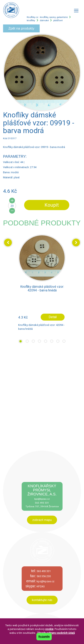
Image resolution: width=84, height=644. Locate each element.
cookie (49, 629)
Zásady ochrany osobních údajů (56, 633)
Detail (53, 317)
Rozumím (44, 637)
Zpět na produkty (21, 28)
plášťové (58, 20)
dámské (44, 20)
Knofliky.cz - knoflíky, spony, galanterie (47, 17)
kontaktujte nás (42, 600)
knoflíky (31, 20)
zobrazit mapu (42, 520)
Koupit (52, 205)
